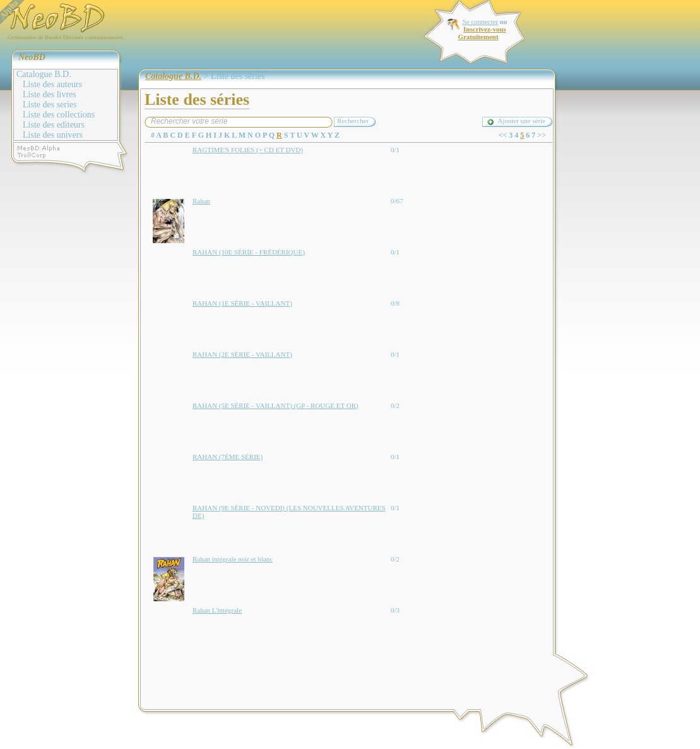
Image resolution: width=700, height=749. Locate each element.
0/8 (395, 303)
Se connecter (481, 21)
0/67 (397, 201)
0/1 (395, 150)
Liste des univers (53, 135)
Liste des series (50, 105)
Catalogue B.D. (44, 74)
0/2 (395, 405)
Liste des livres (50, 94)
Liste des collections (59, 115)
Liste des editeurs (54, 125)
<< (503, 135)
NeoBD (32, 57)
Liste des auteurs (52, 84)
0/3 (395, 610)
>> (542, 135)
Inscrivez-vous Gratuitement (482, 33)
